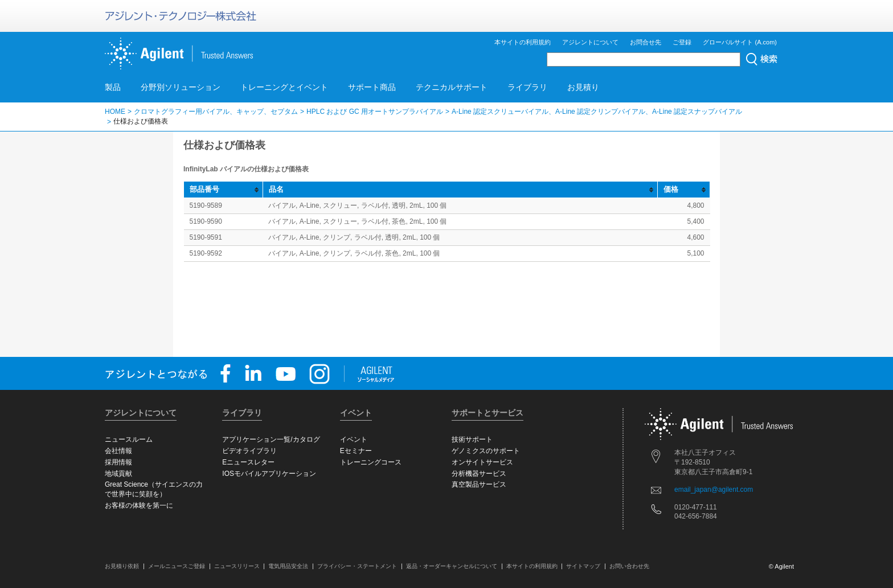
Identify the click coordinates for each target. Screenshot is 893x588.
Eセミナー (356, 451)
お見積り (583, 87)
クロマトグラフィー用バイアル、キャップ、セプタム (216, 112)
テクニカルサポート (452, 87)
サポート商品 (372, 87)
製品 (113, 87)
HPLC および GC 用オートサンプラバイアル (375, 112)
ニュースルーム (129, 439)
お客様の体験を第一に (139, 505)
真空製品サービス (479, 484)
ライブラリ (527, 87)
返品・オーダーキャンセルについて (452, 566)
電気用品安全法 (288, 566)
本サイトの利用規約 (523, 42)
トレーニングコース (371, 462)
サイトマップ (583, 566)
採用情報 (118, 462)
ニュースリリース (237, 566)
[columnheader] (224, 190)
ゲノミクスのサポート (486, 451)
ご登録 (682, 42)
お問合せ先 (646, 42)
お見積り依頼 (122, 566)
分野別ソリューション (181, 87)
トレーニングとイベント (284, 87)
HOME (115, 112)
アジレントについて (590, 42)
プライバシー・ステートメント (357, 566)
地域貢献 (118, 474)
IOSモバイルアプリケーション (269, 474)
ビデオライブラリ (249, 451)
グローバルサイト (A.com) (740, 42)
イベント (354, 439)
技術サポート (472, 439)
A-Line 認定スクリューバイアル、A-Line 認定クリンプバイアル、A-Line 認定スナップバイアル (597, 112)
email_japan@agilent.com (714, 490)
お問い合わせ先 (629, 566)
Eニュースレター (248, 462)
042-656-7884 (696, 516)
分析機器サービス (479, 474)
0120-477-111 (696, 507)
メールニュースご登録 (177, 566)
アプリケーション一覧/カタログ (271, 439)
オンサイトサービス (482, 462)
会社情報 (118, 451)
